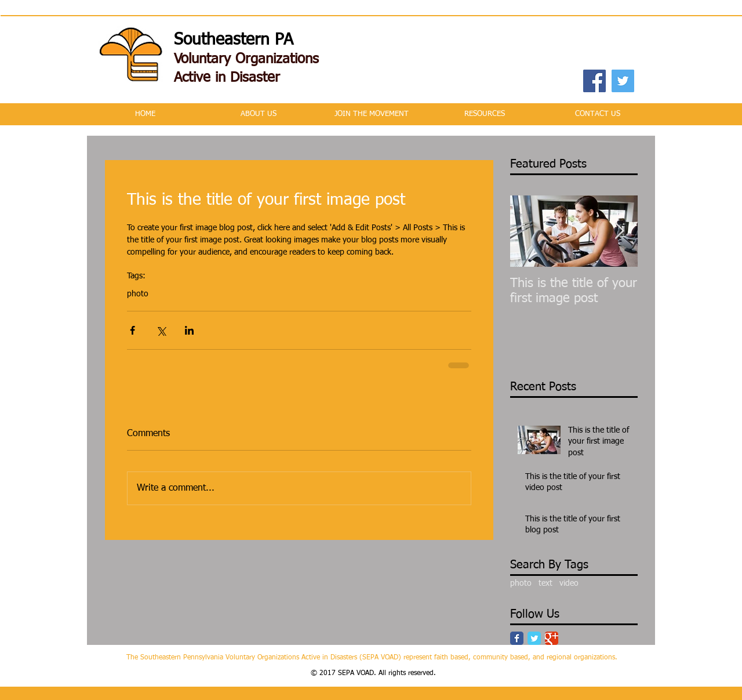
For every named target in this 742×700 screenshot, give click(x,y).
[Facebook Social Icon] (594, 81)
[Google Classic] (552, 638)
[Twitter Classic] (534, 638)
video (569, 583)
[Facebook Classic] (517, 638)
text (545, 583)
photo (138, 294)
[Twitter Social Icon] (623, 81)
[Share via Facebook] (132, 330)
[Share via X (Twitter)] (161, 330)
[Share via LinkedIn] (189, 330)
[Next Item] (619, 231)
